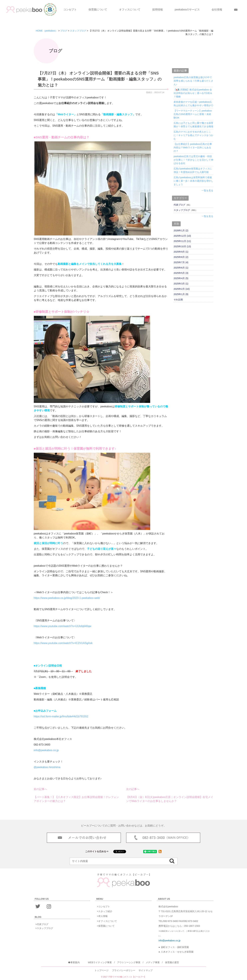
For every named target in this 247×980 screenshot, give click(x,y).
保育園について (98, 10)
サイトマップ (146, 970)
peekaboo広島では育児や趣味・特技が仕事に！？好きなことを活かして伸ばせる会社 (193, 160)
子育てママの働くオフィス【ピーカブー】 (127, 977)
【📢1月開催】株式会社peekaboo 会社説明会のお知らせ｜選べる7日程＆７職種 (193, 93)
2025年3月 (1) (181, 284)
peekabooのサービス (187, 10)
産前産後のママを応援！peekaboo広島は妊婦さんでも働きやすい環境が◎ (193, 104)
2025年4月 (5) (181, 278)
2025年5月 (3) (181, 273)
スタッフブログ (182, 210)
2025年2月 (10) (182, 289)
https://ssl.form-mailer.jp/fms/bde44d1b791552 (61, 716)
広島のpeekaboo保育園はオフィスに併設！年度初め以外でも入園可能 (193, 170)
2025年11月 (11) (182, 241)
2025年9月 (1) (181, 252)
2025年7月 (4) (181, 262)
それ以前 (178, 300)
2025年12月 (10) (182, 236)
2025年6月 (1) (181, 268)
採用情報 (158, 10)
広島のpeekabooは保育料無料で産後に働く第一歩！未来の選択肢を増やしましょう (193, 181)
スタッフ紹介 (105, 911)
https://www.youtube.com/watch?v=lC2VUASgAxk (63, 643)
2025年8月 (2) (181, 257)
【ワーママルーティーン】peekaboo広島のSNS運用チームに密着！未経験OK (193, 114)
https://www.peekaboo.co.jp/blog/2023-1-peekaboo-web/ (67, 598)
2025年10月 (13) (182, 246)
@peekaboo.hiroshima (47, 767)
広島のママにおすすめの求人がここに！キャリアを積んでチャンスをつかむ (193, 135)
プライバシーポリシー (124, 970)
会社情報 (217, 10)
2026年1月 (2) (181, 230)
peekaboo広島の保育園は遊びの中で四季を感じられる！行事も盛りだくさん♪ (193, 81)
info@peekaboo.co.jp (46, 750)
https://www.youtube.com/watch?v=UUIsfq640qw (63, 626)
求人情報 (103, 916)
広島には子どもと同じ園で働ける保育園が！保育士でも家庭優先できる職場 (193, 125)
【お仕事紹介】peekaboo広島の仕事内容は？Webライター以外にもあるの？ (193, 148)
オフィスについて (130, 10)
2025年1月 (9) (181, 294)
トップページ (101, 970)
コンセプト (70, 10)
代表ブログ (179, 205)
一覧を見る (207, 190)
